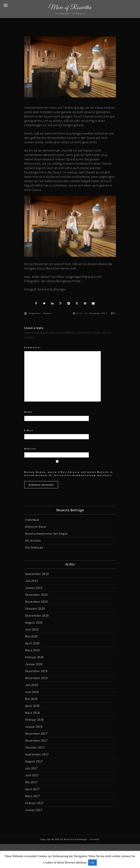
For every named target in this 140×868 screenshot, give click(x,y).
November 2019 (36, 678)
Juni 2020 (32, 629)
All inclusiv (33, 540)
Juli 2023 (32, 581)
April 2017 (32, 789)
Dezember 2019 (36, 671)
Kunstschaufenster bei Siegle (46, 533)
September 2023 (37, 574)
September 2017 (37, 754)
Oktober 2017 (35, 747)
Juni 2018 (32, 692)
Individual (32, 520)
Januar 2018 (34, 727)
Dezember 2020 (36, 595)
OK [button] (93, 863)
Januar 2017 (34, 810)
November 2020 (36, 602)
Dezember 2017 (36, 733)
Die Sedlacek (34, 547)
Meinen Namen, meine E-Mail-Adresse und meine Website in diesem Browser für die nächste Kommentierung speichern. (69, 474)
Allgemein (35, 313)
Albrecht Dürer (36, 527)
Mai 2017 (31, 782)
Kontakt (95, 839)
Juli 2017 (32, 768)
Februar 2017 (34, 803)
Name (29, 412)
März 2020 (32, 650)
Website (30, 449)
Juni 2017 (32, 775)
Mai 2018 (31, 699)
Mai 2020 (31, 636)
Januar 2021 (34, 588)
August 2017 (34, 761)
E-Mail (30, 430)
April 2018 (32, 706)
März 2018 (32, 713)
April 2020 (32, 643)
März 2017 (32, 796)
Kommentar (34, 347)
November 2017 (36, 740)
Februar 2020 (34, 657)
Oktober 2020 (35, 608)
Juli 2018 (32, 685)
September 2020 (37, 615)
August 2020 (34, 622)
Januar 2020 (34, 664)
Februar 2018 (34, 720)
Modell (48, 313)
